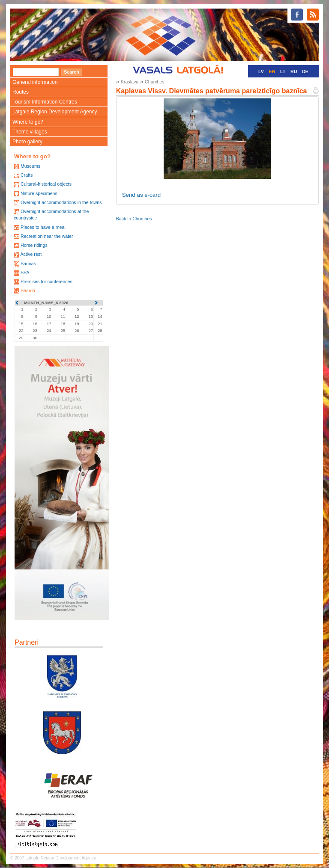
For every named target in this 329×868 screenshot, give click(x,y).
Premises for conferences (46, 281)
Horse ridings (34, 245)
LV (261, 71)
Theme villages (30, 132)
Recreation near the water (47, 236)
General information (35, 82)
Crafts (27, 175)
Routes (21, 92)
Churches (155, 82)
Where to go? (28, 122)
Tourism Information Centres (45, 102)
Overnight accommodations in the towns (61, 202)
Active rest (31, 254)
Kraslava (130, 82)
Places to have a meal (43, 227)
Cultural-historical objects (46, 184)
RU (294, 71)
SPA (25, 273)
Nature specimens (39, 193)
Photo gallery (27, 142)
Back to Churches (134, 219)
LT (283, 71)
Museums (30, 166)
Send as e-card (141, 195)
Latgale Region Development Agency (55, 112)
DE (305, 71)
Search (28, 290)
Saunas (28, 264)
